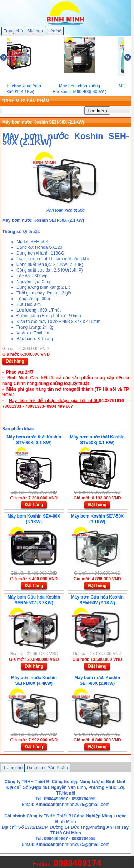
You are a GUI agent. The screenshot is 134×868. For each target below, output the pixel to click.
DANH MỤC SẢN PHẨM (26, 101)
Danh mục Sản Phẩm (47, 768)
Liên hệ (54, 31)
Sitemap (35, 31)
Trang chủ (13, 31)
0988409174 (77, 863)
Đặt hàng (15, 361)
